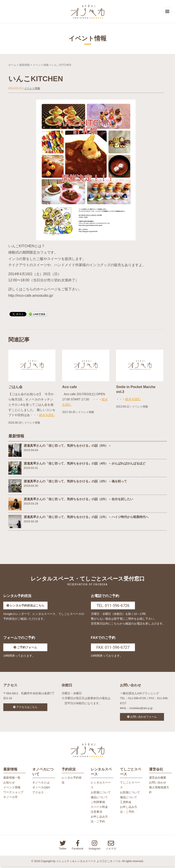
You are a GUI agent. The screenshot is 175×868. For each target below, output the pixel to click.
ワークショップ (13, 793)
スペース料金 (99, 808)
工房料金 (126, 803)
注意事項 (96, 813)
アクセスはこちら (27, 708)
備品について (99, 798)
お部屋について (101, 793)
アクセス (38, 793)
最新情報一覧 (12, 779)
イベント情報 (41, 65)
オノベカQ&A (41, 789)
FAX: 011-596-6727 (113, 648)
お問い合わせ (158, 784)
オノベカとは (41, 784)
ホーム (12, 65)
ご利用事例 (98, 803)
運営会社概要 (158, 779)
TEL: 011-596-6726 (113, 606)
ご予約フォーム (27, 648)
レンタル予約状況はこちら (27, 606)
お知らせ (9, 784)
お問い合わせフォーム (144, 717)
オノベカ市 (10, 798)
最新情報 (24, 65)
